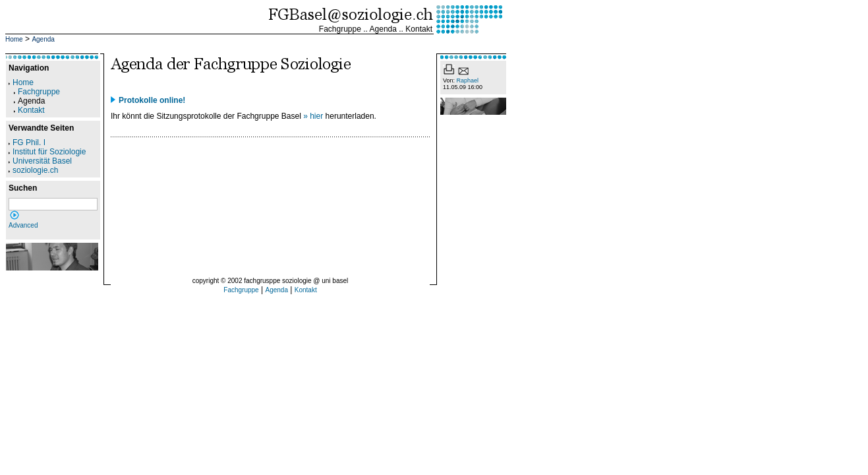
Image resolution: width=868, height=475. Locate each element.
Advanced (23, 225)
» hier (313, 116)
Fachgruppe (340, 29)
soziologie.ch (33, 170)
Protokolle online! (152, 100)
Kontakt (419, 29)
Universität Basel (40, 161)
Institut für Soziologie (47, 152)
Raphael (468, 80)
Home (14, 39)
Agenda (383, 29)
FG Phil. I (27, 142)
